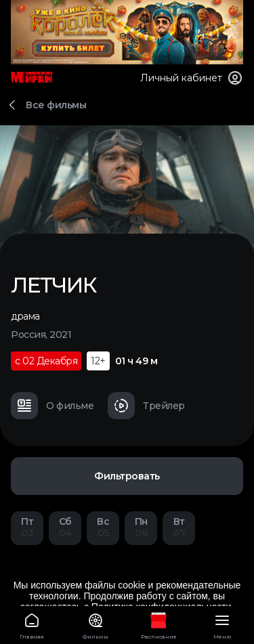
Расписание (159, 624)
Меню (222, 624)
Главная (32, 624)
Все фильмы (56, 105)
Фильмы (96, 624)
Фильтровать (127, 476)
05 (103, 527)
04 (65, 527)
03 (27, 527)
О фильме (52, 406)
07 (179, 527)
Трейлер (146, 406)
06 (141, 527)
